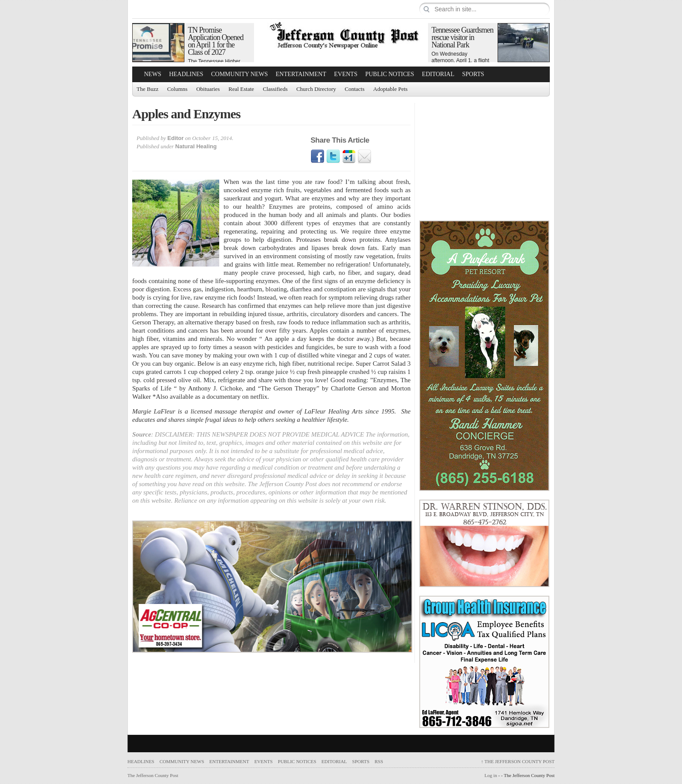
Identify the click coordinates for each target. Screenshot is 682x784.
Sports (473, 74)
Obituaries (208, 89)
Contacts (355, 89)
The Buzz (147, 89)
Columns (177, 89)
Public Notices (390, 74)
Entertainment (301, 74)
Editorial (438, 74)
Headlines (186, 74)
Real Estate (241, 89)
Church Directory (316, 89)
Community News (239, 74)
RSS (379, 761)
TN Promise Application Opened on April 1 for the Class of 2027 (216, 41)
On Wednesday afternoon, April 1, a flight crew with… (460, 60)
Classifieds (275, 89)
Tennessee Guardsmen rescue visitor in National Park (462, 37)
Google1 (349, 157)
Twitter (333, 157)
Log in (491, 775)
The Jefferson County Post (518, 761)
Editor (176, 138)
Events (346, 74)
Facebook (318, 157)
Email (364, 157)
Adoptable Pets (390, 89)
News (153, 74)
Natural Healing (196, 146)
